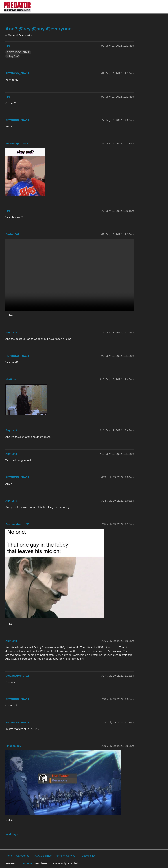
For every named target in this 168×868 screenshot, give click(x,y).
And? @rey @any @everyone (38, 29)
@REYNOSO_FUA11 (18, 52)
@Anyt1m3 (13, 56)
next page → (13, 834)
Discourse (26, 863)
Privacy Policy (87, 856)
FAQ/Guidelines (42, 856)
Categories (23, 856)
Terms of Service (65, 856)
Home (9, 856)
